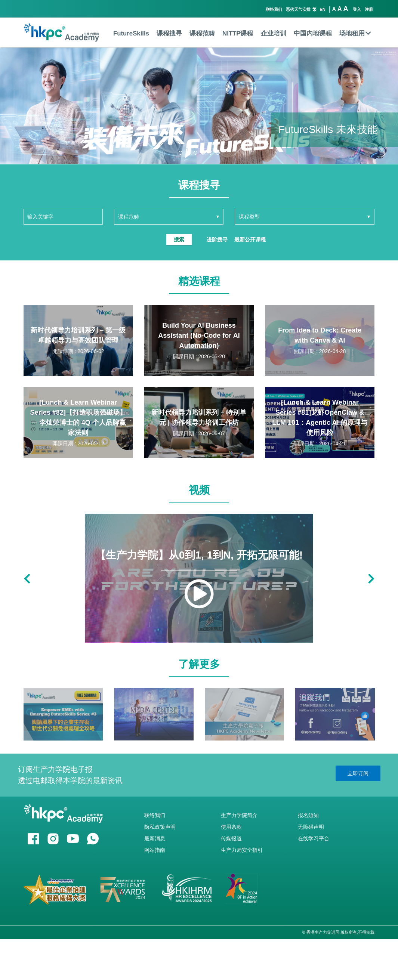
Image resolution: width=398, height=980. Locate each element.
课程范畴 (202, 33)
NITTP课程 (238, 33)
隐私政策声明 (160, 827)
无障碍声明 (311, 827)
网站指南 (155, 850)
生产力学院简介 (239, 815)
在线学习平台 (314, 838)
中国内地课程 (313, 33)
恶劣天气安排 (298, 9)
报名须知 (308, 815)
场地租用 (355, 33)
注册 (369, 9)
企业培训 (274, 33)
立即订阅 (358, 773)
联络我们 (274, 9)
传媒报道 (231, 838)
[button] (181, 153)
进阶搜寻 (217, 239)
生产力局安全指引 (242, 850)
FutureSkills (131, 33)
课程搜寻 (169, 33)
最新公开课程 (250, 239)
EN (323, 9)
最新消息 (155, 838)
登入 (357, 9)
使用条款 (231, 827)
